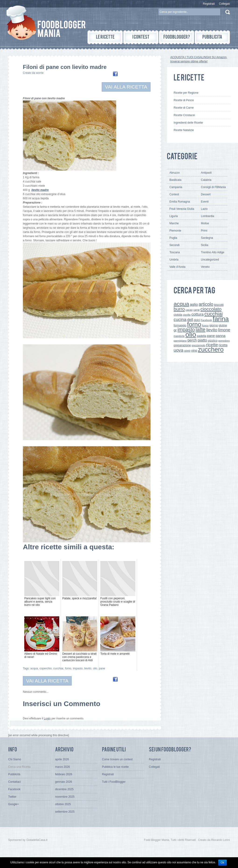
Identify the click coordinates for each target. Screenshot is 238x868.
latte (200, 330)
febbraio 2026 (64, 774)
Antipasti (206, 173)
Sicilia (205, 245)
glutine (223, 325)
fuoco (205, 325)
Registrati (209, 4)
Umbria (174, 260)
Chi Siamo (15, 759)
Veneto (205, 267)
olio (95, 668)
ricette (212, 345)
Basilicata (175, 180)
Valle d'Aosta (177, 267)
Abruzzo (175, 173)
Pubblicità (14, 774)
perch (192, 340)
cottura (198, 314)
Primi (204, 231)
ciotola (178, 315)
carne (197, 310)
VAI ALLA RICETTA (126, 87)
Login (47, 718)
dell (190, 320)
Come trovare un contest (117, 759)
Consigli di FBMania (213, 187)
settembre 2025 (65, 812)
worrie (40, 73)
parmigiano (180, 341)
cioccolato (211, 309)
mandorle (179, 336)
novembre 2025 (65, 797)
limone (224, 330)
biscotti (219, 305)
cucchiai (58, 668)
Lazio (204, 209)
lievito (88, 668)
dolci (197, 320)
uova (178, 350)
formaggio (180, 325)
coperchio (45, 668)
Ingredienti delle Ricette (188, 123)
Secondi (174, 245)
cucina (180, 320)
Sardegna (207, 238)
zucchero (211, 349)
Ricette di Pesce (184, 100)
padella (202, 336)
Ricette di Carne (184, 108)
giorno (214, 325)
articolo (206, 304)
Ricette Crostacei (184, 115)
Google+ (14, 804)
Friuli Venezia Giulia (182, 209)
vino (194, 350)
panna (220, 336)
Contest (174, 194)
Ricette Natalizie (184, 130)
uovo (187, 351)
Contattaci (14, 782)
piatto (202, 340)
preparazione (182, 345)
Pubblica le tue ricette (115, 767)
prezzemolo (198, 345)
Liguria (174, 216)
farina (221, 319)
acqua (34, 668)
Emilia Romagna (180, 202)
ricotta (223, 345)
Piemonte (175, 231)
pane (102, 668)
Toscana (175, 252)
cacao (189, 310)
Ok (222, 863)
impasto (78, 668)
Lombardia (208, 216)
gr (175, 330)
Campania (176, 187)
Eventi (205, 202)
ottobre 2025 (63, 804)
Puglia (173, 238)
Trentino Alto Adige (213, 252)
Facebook (206, 320)
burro (179, 309)
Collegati (224, 4)
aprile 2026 (62, 759)
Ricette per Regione (186, 93)
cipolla (187, 315)
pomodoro (224, 341)
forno (68, 668)
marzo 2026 (62, 767)
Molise (205, 223)
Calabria (206, 180)
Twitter (12, 797)
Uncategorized (210, 260)
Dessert (206, 194)
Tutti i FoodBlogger (114, 782)
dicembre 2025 (64, 789)
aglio (194, 304)
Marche (174, 223)
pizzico (213, 341)
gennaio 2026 (64, 782)
